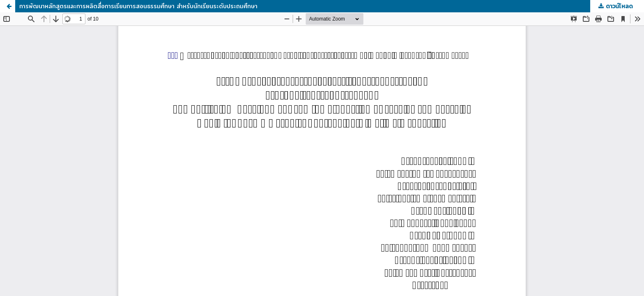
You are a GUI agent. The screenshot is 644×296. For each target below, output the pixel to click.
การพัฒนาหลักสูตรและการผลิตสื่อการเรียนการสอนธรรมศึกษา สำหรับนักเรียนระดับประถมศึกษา (138, 6)
